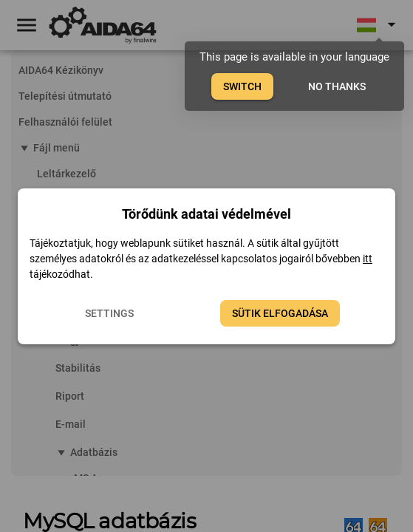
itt (368, 259)
